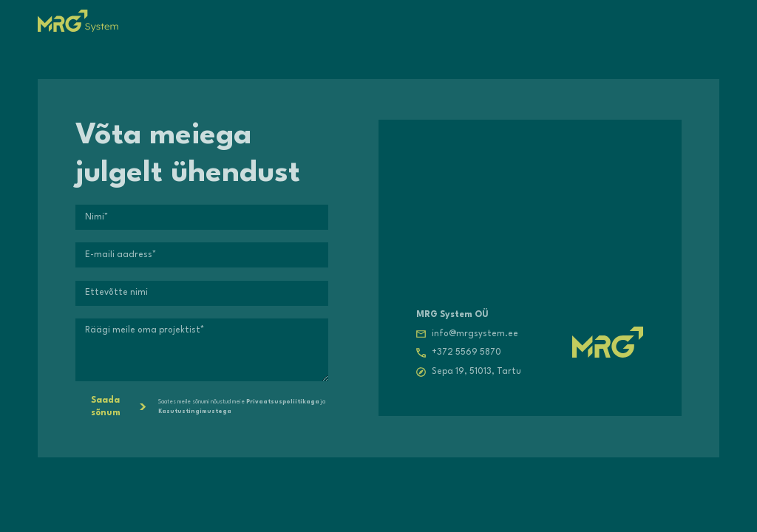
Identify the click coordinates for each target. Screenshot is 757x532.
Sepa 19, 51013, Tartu (476, 372)
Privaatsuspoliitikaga (283, 402)
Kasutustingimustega (195, 412)
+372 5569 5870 (466, 352)
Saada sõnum (118, 407)
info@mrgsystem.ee (475, 334)
